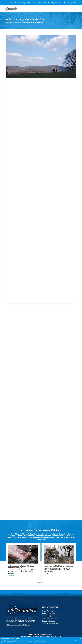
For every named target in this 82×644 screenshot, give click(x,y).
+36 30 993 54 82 (40, 3)
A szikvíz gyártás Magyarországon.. (58, 566)
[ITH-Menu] (74, 9)
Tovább (11, 576)
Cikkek (17, 22)
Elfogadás (3, 643)
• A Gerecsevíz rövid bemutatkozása (18, 625)
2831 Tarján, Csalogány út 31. (22, 3)
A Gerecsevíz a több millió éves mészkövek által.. (21, 567)
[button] (39, 583)
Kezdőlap (9, 22)
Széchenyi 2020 (71, 3)
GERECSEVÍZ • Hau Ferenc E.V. (41, 634)
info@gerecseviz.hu (56, 3)
